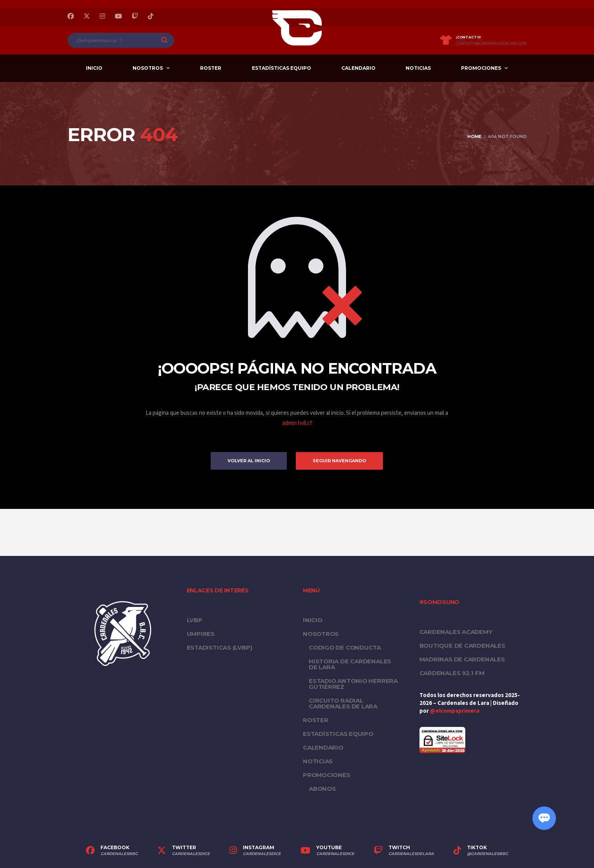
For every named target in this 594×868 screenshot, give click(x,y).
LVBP (195, 620)
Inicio (94, 68)
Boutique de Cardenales (462, 646)
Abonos (322, 789)
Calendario (358, 68)
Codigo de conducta (345, 647)
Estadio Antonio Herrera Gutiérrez (353, 684)
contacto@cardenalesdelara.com (491, 44)
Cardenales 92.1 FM (452, 673)
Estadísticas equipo (282, 68)
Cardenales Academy (456, 632)
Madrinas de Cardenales (462, 659)
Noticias (418, 68)
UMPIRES (201, 634)
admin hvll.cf (297, 423)
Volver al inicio (249, 461)
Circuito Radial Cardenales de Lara (343, 703)
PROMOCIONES (481, 68)
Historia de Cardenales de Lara (350, 664)
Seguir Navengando (339, 461)
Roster (211, 68)
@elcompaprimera (455, 711)
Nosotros (148, 68)
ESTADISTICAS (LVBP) (220, 647)
